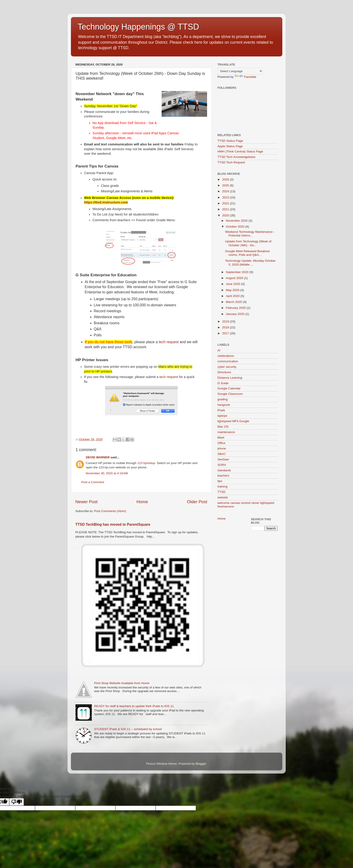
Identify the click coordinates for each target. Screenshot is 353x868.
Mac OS (223, 427)
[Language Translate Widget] (240, 71)
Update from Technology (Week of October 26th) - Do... (248, 243)
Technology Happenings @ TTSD (138, 27)
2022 (226, 203)
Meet (221, 438)
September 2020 (238, 272)
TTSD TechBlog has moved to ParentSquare (113, 524)
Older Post (197, 502)
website (223, 497)
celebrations (226, 356)
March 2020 (234, 302)
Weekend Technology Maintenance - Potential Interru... (250, 234)
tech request (169, 342)
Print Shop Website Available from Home (122, 683)
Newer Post (87, 502)
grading (223, 399)
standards (224, 470)
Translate (245, 77)
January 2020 (236, 314)
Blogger (201, 764)
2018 (226, 327)
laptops (223, 416)
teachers (223, 476)
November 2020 (237, 221)
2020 (226, 215)
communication (228, 361)
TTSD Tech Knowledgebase (237, 157)
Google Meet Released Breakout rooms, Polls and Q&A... (247, 253)
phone (222, 448)
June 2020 (234, 284)
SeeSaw (223, 459)
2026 (226, 179)
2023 (226, 197)
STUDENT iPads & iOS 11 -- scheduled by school (128, 729)
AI (219, 350)
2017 (226, 333)
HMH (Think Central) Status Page (240, 151)
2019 (226, 321)
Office (222, 443)
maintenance (226, 432)
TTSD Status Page (230, 141)
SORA (222, 465)
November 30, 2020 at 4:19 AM (107, 473)
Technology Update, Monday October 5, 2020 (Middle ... (250, 263)
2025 (226, 185)
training (223, 486)
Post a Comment (93, 482)
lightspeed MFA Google (233, 421)
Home (142, 502)
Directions (224, 372)
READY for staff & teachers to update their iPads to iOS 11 (134, 706)
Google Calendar (229, 388)
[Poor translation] (17, 802)
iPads (221, 410)
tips (220, 481)
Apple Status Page (230, 146)
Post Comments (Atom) (110, 511)
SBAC (222, 454)
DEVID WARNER (98, 457)
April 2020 (233, 296)
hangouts (224, 405)
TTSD (222, 492)
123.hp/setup (146, 463)
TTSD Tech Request (231, 162)
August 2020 (235, 278)
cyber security (227, 367)
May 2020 (233, 290)
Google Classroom (230, 394)
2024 (226, 191)
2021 (226, 209)
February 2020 (236, 308)
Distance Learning (230, 378)
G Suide (223, 383)
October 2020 (236, 227)
